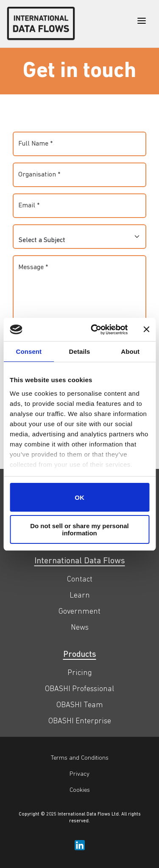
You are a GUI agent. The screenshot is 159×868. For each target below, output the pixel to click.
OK (79, 497)
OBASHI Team (80, 705)
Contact (80, 580)
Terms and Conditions (80, 758)
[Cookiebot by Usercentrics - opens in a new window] (95, 330)
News (80, 628)
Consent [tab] (29, 351)
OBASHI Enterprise (80, 721)
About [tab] (130, 351)
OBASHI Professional (79, 689)
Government (79, 612)
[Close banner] (146, 329)
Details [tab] (80, 351)
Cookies (80, 790)
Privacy (79, 774)
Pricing (80, 673)
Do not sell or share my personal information (79, 529)
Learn (80, 596)
